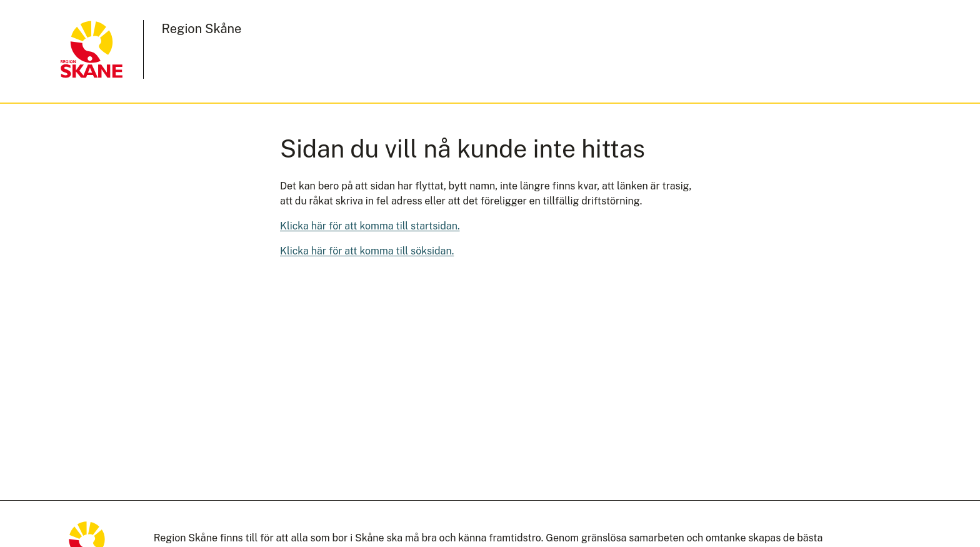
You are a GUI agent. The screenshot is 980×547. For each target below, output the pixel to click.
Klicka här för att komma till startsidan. (370, 226)
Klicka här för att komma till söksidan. (367, 251)
